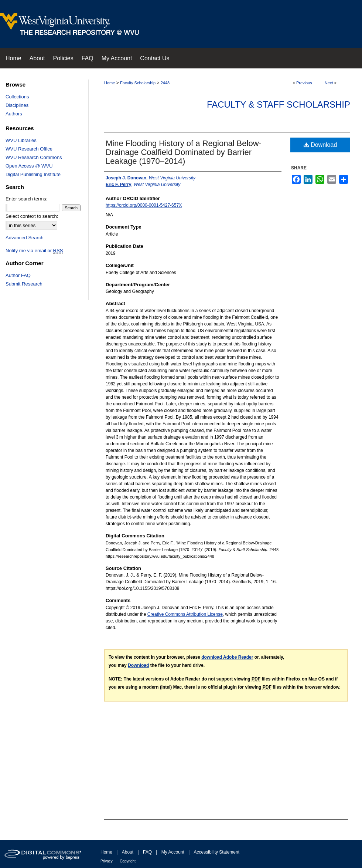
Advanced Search (25, 238)
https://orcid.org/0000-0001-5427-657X (144, 205)
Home (110, 83)
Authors (14, 114)
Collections (17, 97)
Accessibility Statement (217, 852)
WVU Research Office (29, 149)
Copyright (128, 861)
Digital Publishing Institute (33, 174)
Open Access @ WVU (29, 166)
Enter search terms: (26, 199)
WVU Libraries (21, 140)
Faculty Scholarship (138, 83)
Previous (304, 83)
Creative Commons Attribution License (185, 614)
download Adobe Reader (227, 657)
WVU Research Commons (34, 157)
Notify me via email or (34, 251)
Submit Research (24, 284)
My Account (173, 852)
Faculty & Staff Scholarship (279, 104)
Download (320, 145)
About (128, 852)
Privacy (107, 861)
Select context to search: (32, 216)
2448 (165, 83)
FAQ (147, 852)
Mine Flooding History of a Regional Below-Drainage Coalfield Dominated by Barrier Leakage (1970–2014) (184, 152)
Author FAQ (18, 275)
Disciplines (17, 105)
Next (329, 83)
